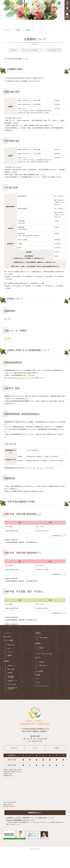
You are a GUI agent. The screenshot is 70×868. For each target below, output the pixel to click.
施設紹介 (10, 656)
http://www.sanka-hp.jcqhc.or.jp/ (20, 378)
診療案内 (6, 662)
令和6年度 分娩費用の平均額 (54, 50)
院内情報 (41, 662)
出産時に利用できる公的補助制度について (32, 50)
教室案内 (38, 644)
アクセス (38, 683)
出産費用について (12, 681)
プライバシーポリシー (42, 686)
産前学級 (41, 648)
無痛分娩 (10, 673)
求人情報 (38, 675)
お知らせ (38, 658)
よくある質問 (39, 672)
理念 (9, 649)
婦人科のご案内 (12, 685)
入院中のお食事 (43, 638)
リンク (37, 679)
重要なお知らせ (43, 666)
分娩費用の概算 (13, 50)
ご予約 (56, 748)
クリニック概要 (8, 641)
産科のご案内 (11, 670)
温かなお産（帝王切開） (11, 677)
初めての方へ (8, 637)
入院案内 (38, 633)
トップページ (8, 633)
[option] (35, 10)
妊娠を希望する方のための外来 (13, 689)
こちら (41, 468)
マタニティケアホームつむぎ (44, 654)
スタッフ (10, 652)
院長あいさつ (11, 645)
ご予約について (12, 666)
